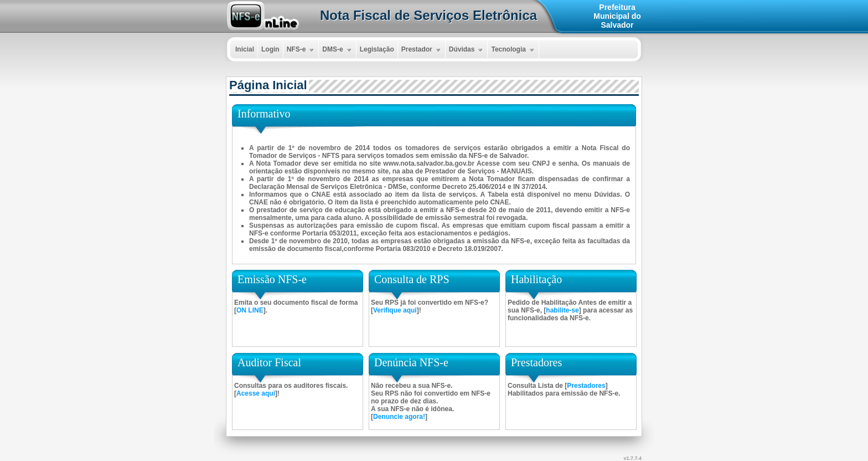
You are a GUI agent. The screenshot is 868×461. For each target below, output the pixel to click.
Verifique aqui (395, 310)
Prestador (422, 50)
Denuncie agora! (399, 417)
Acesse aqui (256, 393)
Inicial (245, 49)
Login (270, 49)
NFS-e (302, 50)
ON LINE (250, 310)
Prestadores (586, 386)
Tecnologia (513, 50)
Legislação (377, 49)
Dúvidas (467, 50)
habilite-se (562, 310)
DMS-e (338, 50)
